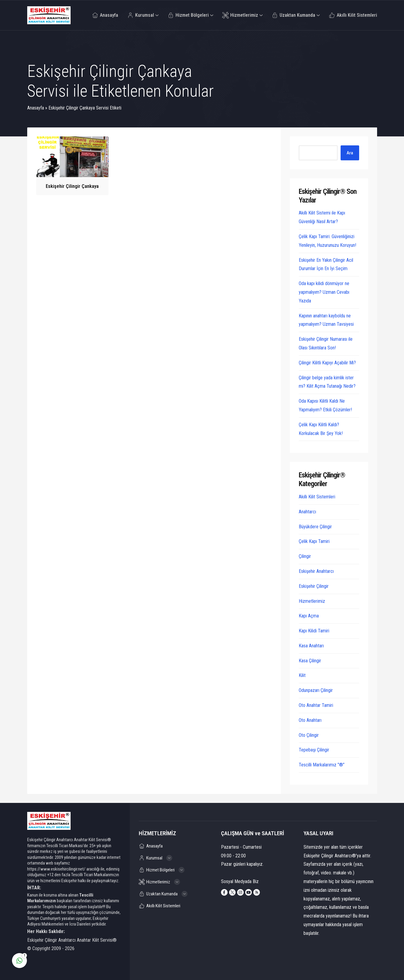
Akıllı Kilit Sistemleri (317, 497)
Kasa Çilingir (310, 661)
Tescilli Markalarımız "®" (322, 765)
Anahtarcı (307, 512)
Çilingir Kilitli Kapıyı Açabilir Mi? (327, 363)
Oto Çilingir (309, 735)
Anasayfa (36, 108)
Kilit (302, 675)
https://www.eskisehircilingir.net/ (56, 869)
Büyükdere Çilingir (315, 527)
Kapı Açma (309, 616)
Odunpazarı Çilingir (316, 690)
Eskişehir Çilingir (314, 586)
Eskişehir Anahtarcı (316, 571)
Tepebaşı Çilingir (314, 750)
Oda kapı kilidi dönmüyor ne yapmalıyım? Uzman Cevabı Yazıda (324, 292)
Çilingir (305, 556)
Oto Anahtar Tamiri (316, 705)
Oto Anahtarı (310, 720)
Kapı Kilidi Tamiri (314, 631)
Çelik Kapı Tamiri (314, 541)
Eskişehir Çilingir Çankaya (72, 186)
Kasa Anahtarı (311, 646)
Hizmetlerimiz (312, 601)
